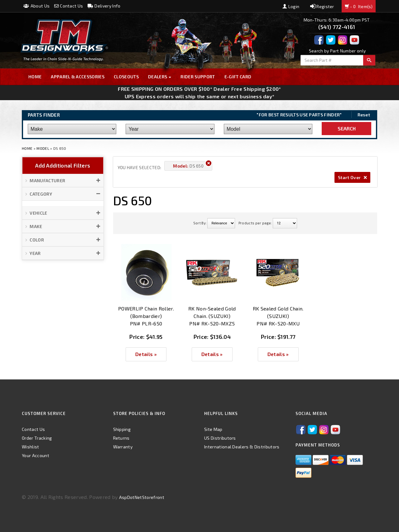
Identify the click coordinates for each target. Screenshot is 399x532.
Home (35, 77)
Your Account (36, 455)
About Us (36, 6)
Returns (121, 438)
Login (291, 6)
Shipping (122, 429)
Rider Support (198, 77)
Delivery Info (104, 6)
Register (322, 6)
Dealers (160, 77)
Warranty (123, 447)
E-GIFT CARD (238, 77)
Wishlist (31, 447)
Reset (364, 115)
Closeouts (126, 77)
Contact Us (69, 6)
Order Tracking (37, 438)
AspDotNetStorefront (142, 497)
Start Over (352, 177)
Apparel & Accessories (78, 77)
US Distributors (220, 438)
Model (43, 148)
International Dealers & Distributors (242, 447)
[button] (63, 181)
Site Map (213, 429)
